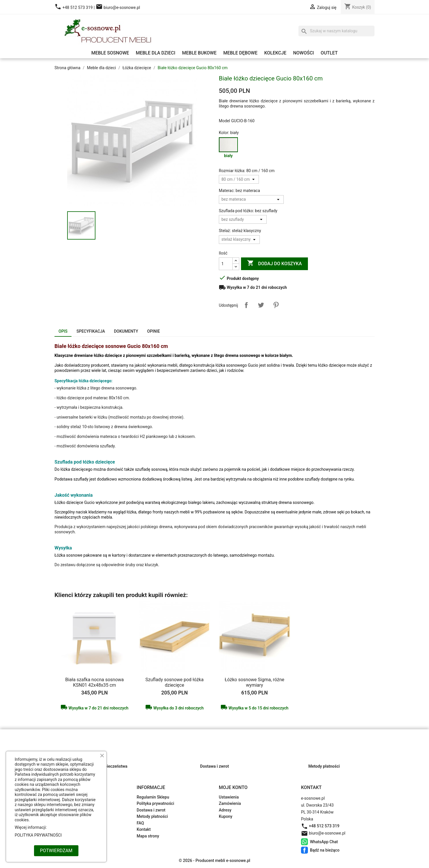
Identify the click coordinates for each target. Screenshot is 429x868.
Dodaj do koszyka (274, 263)
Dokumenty (126, 331)
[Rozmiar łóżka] (239, 179)
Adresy (225, 810)
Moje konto (233, 787)
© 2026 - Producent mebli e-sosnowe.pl (215, 861)
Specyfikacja (91, 331)
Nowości (304, 53)
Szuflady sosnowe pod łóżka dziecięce (174, 682)
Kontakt (144, 829)
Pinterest (276, 305)
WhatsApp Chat (304, 842)
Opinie (153, 331)
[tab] (63, 332)
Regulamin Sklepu (153, 797)
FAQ (140, 823)
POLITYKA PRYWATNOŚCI (38, 835)
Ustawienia (229, 797)
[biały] (229, 149)
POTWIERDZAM (56, 851)
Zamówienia (230, 803)
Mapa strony (148, 836)
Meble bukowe (199, 53)
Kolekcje (275, 53)
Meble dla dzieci (156, 53)
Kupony (226, 816)
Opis (63, 331)
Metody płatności (152, 816)
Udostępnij (246, 305)
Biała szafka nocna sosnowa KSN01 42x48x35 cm (94, 682)
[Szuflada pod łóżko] (243, 219)
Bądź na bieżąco (304, 850)
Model (224, 121)
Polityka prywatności (155, 803)
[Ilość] (226, 264)
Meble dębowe (240, 53)
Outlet (329, 53)
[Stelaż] (239, 240)
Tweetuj (261, 305)
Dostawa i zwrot (151, 810)
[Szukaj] (336, 31)
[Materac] (251, 199)
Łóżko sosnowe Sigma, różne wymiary (254, 682)
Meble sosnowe (110, 53)
